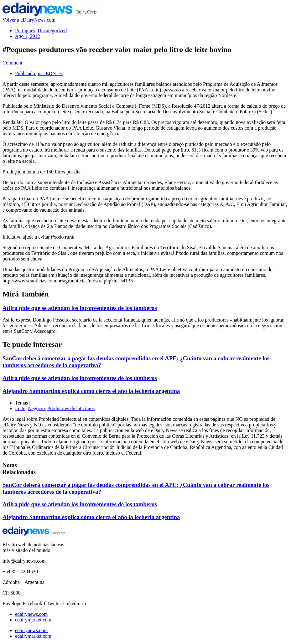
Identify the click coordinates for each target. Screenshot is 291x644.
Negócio (36, 408)
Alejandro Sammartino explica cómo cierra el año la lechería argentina (91, 391)
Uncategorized (52, 31)
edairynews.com (31, 614)
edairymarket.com (33, 620)
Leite (20, 408)
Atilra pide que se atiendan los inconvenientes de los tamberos (80, 308)
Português (25, 31)
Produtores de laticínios (71, 408)
